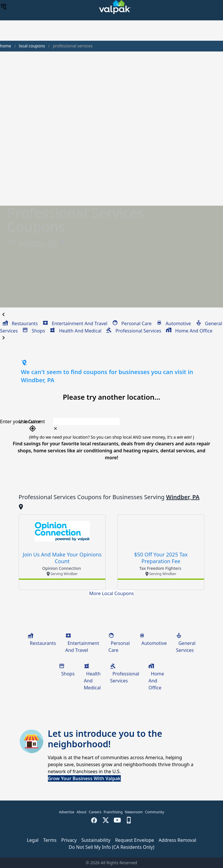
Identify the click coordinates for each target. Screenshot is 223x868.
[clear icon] (55, 428)
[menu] (3, 7)
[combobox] (131, 421)
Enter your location (21, 421)
